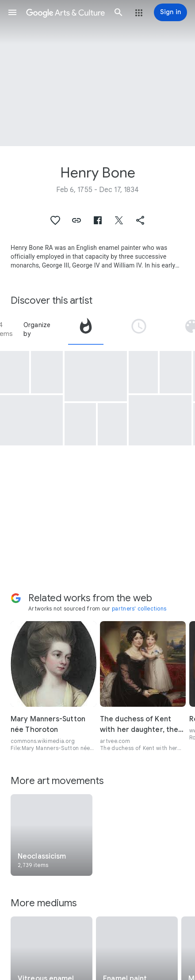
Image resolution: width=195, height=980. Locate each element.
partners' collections (139, 609)
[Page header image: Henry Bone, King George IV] (97, 73)
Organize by (37, 329)
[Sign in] (170, 12)
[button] (12, 12)
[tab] (86, 329)
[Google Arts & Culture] (65, 12)
